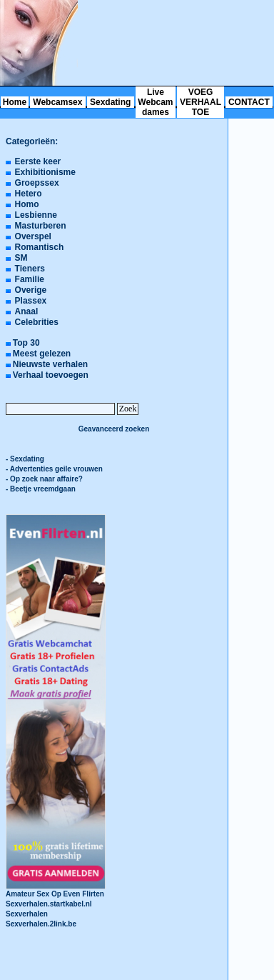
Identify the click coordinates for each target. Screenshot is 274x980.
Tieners (30, 269)
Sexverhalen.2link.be (41, 924)
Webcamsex (57, 102)
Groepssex (37, 183)
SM (21, 258)
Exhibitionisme (45, 172)
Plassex (31, 301)
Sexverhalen (27, 914)
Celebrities (37, 322)
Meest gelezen (42, 354)
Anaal (27, 311)
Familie (30, 279)
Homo (27, 204)
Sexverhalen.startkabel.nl (49, 904)
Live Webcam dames (155, 102)
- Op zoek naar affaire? (44, 479)
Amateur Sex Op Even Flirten (56, 890)
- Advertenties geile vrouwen (54, 469)
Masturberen (41, 226)
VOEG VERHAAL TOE (201, 102)
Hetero (29, 194)
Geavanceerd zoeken (114, 429)
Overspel (33, 236)
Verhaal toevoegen (51, 375)
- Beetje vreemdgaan (41, 489)
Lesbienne (36, 215)
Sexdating (110, 102)
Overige (31, 290)
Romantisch (40, 247)
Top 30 (26, 343)
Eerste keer (38, 161)
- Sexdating (25, 459)
